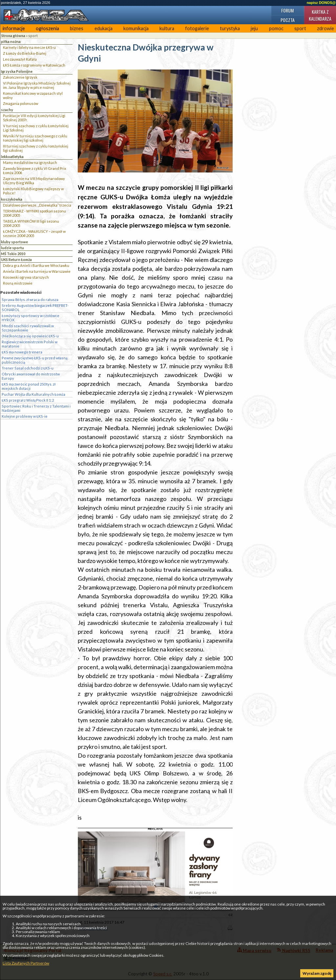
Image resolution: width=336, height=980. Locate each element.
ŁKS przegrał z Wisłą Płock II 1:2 (28, 400)
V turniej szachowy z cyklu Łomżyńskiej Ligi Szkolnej (36, 128)
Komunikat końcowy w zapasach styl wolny (33, 95)
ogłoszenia (47, 28)
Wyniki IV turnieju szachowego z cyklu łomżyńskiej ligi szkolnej (35, 138)
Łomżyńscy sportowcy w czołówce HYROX (31, 318)
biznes (77, 28)
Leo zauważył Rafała (20, 59)
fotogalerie (197, 28)
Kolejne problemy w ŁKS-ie (25, 416)
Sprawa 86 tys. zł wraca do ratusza (30, 300)
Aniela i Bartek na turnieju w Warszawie (37, 271)
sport (300, 28)
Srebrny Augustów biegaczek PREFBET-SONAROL (35, 308)
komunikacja (136, 28)
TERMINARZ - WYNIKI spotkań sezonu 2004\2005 (34, 213)
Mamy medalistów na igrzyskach (30, 162)
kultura (167, 28)
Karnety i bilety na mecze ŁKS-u (29, 47)
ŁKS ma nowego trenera (22, 352)
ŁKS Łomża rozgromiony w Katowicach (34, 65)
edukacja (104, 28)
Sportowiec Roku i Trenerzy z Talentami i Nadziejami (36, 408)
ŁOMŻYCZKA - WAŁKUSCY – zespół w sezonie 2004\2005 (34, 233)
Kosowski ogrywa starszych (26, 277)
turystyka (230, 28)
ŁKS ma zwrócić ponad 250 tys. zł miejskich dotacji (29, 386)
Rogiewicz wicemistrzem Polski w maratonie (30, 344)
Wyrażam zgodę (317, 973)
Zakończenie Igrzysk (20, 77)
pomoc (276, 28)
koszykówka (12, 199)
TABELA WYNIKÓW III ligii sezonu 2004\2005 (31, 223)
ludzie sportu (12, 248)
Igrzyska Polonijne (17, 71)
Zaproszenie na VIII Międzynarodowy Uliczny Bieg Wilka (34, 181)
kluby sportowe (14, 242)
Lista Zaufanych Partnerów (26, 963)
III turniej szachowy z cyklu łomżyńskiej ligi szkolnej (36, 148)
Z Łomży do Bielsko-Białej (25, 53)
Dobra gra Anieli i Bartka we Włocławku (36, 265)
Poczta (288, 20)
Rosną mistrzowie (18, 283)
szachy (7, 110)
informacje (14, 28)
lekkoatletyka (12, 157)
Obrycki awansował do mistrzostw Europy (31, 376)
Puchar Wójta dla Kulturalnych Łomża (33, 394)
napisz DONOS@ (321, 3)
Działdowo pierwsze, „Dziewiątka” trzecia (37, 205)
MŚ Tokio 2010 (13, 254)
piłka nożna (11, 41)
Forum (287, 10)
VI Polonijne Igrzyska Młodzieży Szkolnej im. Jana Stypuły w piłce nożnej (37, 85)
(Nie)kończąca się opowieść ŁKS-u (30, 336)
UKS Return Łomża (16, 260)
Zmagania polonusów (21, 103)
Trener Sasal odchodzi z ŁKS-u (28, 368)
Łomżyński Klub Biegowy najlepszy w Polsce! (33, 191)
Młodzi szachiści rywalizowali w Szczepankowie (28, 328)
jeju (254, 28)
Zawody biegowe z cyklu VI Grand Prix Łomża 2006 (35, 170)
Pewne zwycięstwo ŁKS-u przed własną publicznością (34, 360)
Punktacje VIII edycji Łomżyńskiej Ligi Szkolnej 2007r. (34, 118)
